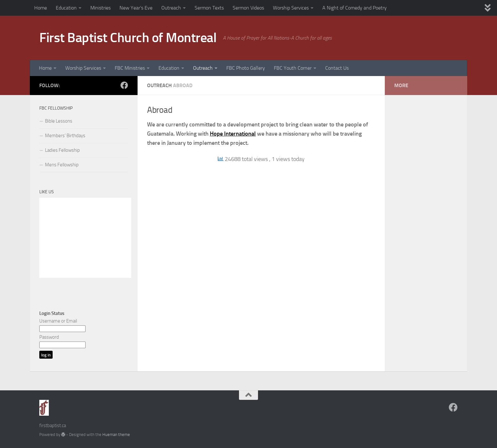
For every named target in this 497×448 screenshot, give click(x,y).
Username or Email (58, 321)
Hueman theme (116, 435)
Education (66, 8)
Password (49, 337)
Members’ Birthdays (65, 136)
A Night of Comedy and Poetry (355, 8)
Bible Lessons (59, 121)
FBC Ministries (130, 68)
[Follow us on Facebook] (124, 85)
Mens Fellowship (62, 165)
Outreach (171, 8)
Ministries (100, 8)
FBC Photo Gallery (246, 68)
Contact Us (337, 68)
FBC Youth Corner (293, 68)
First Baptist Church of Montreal (128, 38)
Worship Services (291, 8)
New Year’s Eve (136, 8)
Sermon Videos (248, 8)
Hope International (233, 134)
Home (41, 8)
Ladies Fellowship (62, 150)
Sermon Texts (209, 8)
